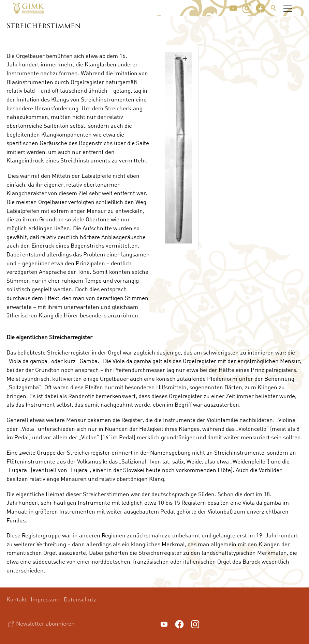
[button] (233, 8)
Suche (274, 8)
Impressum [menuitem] (45, 599)
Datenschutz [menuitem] (80, 599)
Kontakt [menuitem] (17, 599)
